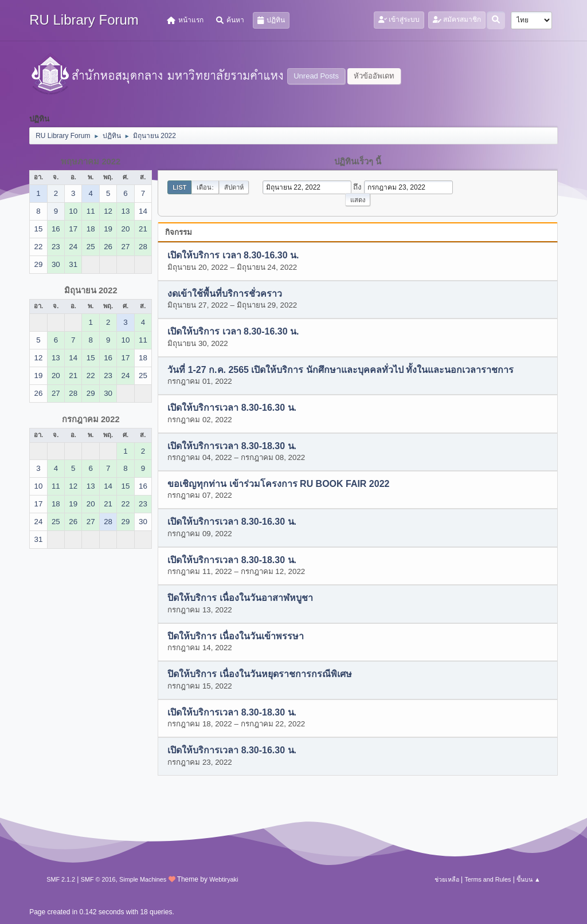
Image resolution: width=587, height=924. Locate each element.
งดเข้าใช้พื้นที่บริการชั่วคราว (225, 294)
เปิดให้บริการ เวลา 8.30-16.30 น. (233, 256)
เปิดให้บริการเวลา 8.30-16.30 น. (232, 408)
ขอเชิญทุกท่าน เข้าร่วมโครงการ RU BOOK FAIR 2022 (278, 484)
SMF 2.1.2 (61, 879)
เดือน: (205, 187)
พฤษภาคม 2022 (91, 162)
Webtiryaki (224, 879)
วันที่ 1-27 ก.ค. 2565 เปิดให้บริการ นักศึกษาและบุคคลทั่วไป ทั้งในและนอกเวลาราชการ (341, 370)
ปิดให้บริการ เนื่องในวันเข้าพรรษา (235, 636)
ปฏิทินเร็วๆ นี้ (358, 162)
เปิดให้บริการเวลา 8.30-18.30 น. (232, 446)
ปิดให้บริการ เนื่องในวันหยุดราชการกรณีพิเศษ (259, 675)
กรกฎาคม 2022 (91, 419)
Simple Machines (143, 879)
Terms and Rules (488, 879)
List (179, 187)
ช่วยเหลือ (447, 879)
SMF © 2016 (98, 879)
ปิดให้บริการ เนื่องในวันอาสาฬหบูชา (240, 598)
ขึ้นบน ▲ (529, 879)
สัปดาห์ (234, 187)
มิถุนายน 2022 (91, 290)
